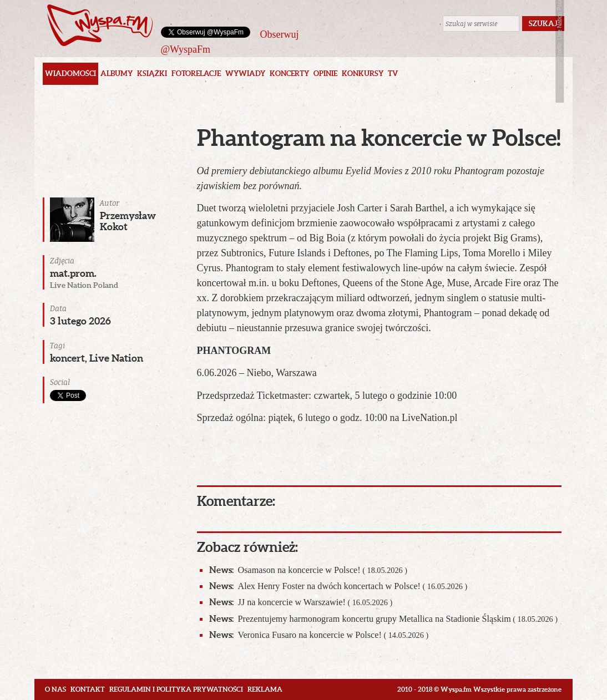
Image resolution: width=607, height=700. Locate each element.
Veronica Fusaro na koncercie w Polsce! (319, 635)
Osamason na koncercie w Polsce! (308, 570)
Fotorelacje (196, 73)
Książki (152, 73)
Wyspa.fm (100, 25)
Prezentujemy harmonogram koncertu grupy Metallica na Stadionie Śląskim (384, 619)
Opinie (325, 73)
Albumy (117, 73)
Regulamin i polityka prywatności (176, 689)
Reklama (265, 689)
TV (393, 73)
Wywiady (245, 73)
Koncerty (289, 73)
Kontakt (88, 689)
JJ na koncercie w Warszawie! (301, 602)
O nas (55, 689)
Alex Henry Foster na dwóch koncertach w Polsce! (338, 586)
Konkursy (363, 73)
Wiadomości (70, 73)
